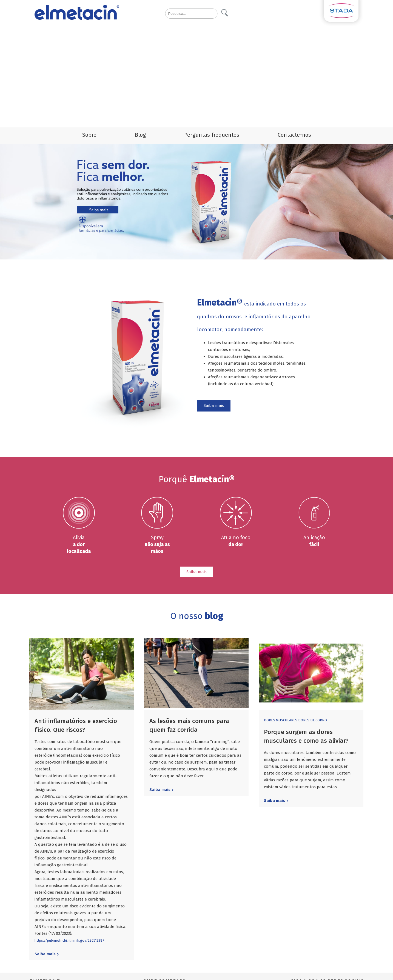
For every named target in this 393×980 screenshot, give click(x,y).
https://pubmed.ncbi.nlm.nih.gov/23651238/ (69, 940)
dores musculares (281, 720)
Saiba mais (214, 405)
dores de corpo (313, 720)
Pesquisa (225, 13)
